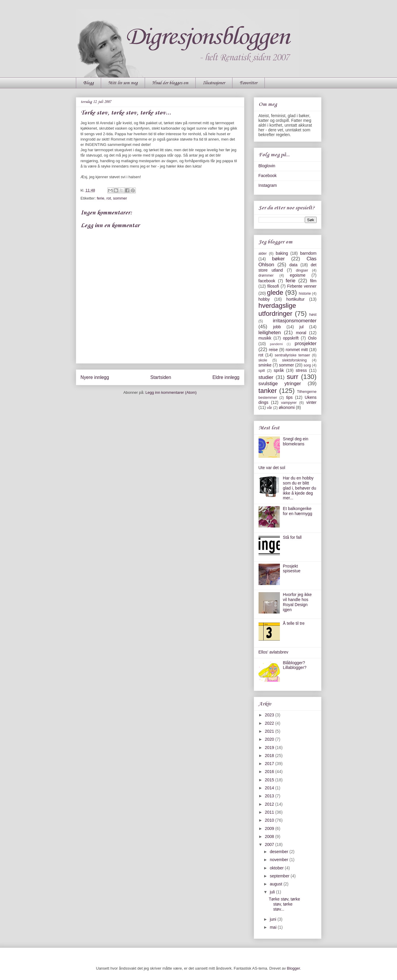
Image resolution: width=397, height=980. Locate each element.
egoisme (298, 275)
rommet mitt (297, 350)
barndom (308, 253)
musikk (265, 338)
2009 (270, 828)
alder (263, 254)
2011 (270, 812)
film (313, 281)
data (293, 265)
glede (275, 293)
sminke (265, 365)
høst (313, 315)
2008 (270, 836)
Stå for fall (292, 537)
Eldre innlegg (226, 377)
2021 (270, 731)
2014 (270, 788)
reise (273, 350)
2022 (270, 723)
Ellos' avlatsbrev (274, 652)
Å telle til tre (294, 623)
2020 (270, 739)
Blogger (294, 968)
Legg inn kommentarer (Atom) (171, 392)
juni (274, 919)
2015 (270, 780)
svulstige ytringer (280, 384)
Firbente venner (302, 286)
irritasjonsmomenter (295, 321)
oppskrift (291, 338)
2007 (270, 844)
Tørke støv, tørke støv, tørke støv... (284, 904)
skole (263, 360)
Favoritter (248, 83)
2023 (270, 715)
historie (305, 294)
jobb (277, 327)
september (280, 876)
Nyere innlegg (95, 377)
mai (274, 927)
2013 (270, 796)
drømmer (266, 275)
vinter (311, 402)
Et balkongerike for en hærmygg (298, 511)
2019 (270, 748)
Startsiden (161, 377)
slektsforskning (294, 360)
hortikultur (295, 299)
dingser (302, 270)
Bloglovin (267, 166)
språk (279, 370)
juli (273, 892)
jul (302, 327)
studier (266, 377)
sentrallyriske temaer (292, 355)
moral (301, 333)
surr (292, 377)
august (277, 884)
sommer (120, 198)
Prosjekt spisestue (292, 569)
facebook (267, 281)
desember (280, 852)
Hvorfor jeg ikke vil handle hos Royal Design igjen (297, 602)
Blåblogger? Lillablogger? (295, 665)
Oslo (312, 338)
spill (262, 371)
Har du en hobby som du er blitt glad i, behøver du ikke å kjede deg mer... (299, 488)
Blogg (89, 83)
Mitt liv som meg (123, 83)
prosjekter (306, 344)
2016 (270, 772)
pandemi (276, 344)
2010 (270, 820)
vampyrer (289, 403)
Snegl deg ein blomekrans (296, 441)
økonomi (287, 407)
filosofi (273, 286)
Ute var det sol (272, 468)
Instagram (268, 185)
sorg (307, 365)
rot (109, 198)
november (280, 860)
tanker (268, 391)
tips (289, 397)
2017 (270, 764)
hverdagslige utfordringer (277, 310)
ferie (100, 198)
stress (301, 370)
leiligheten (270, 333)
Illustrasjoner (214, 83)
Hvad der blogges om (170, 83)
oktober (277, 868)
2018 (270, 756)
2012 (270, 804)
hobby (264, 299)
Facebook (268, 176)
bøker (278, 259)
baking (282, 253)
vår (270, 408)
